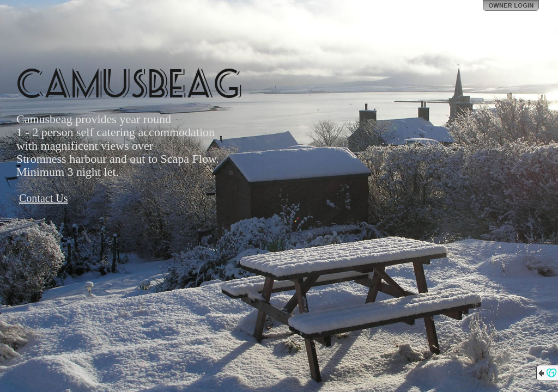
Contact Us (43, 198)
